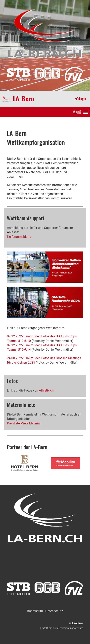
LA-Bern (23, 99)
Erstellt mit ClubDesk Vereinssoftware (62, 628)
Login (80, 99)
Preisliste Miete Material (24, 423)
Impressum (35, 611)
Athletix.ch (46, 390)
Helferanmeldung (19, 237)
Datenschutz (54, 611)
